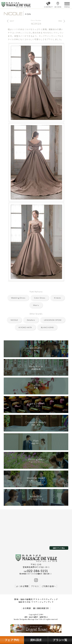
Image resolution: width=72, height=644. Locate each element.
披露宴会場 (36, 367)
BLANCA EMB (47, 327)
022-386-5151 (36, 571)
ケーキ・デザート (36, 405)
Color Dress (40, 298)
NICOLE (14, 320)
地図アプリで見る (59, 548)
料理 (36, 386)
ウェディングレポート (36, 479)
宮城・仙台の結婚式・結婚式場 (35, 617)
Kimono (57, 298)
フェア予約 (12, 640)
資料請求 (36, 640)
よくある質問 (22, 586)
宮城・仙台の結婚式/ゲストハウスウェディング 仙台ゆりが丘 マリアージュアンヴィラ (36, 601)
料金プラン (36, 442)
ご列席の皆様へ (49, 586)
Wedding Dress (18, 298)
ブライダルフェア (36, 497)
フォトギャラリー (36, 460)
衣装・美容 (36, 423)
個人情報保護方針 (41, 608)
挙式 (36, 349)
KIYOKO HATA (25, 327)
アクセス (35, 586)
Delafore (31, 320)
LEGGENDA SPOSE (53, 320)
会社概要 (27, 608)
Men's (36, 305)
